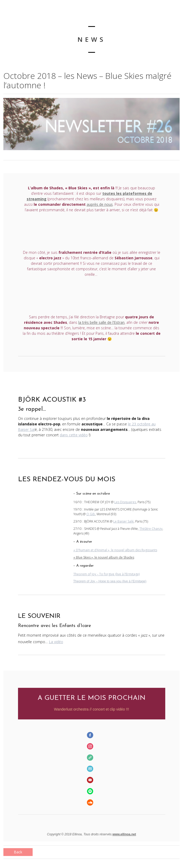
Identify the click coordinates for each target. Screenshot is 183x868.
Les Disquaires (125, 502)
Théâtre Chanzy (151, 529)
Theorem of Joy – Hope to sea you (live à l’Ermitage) (110, 581)
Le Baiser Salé (123, 521)
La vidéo (56, 642)
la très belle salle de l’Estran (101, 322)
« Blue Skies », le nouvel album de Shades (104, 557)
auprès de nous (100, 204)
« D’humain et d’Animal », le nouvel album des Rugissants (115, 550)
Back (18, 852)
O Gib (91, 514)
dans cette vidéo (74, 435)
